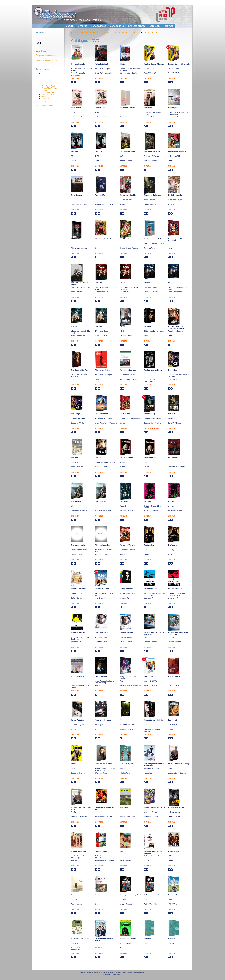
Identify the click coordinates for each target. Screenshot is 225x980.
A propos (83, 26)
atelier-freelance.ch (140, 972)
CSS (122, 974)
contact (169, 26)
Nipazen (45, 90)
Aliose (44, 96)
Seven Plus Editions (50, 88)
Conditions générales (44, 105)
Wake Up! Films (48, 94)
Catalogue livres (137, 26)
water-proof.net (121, 972)
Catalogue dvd (99, 26)
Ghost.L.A (46, 98)
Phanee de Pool (48, 92)
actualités (155, 26)
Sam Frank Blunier (49, 86)
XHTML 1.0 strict (111, 974)
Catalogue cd (117, 26)
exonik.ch (104, 972)
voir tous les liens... (43, 102)
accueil (70, 26)
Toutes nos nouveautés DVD (46, 60)
